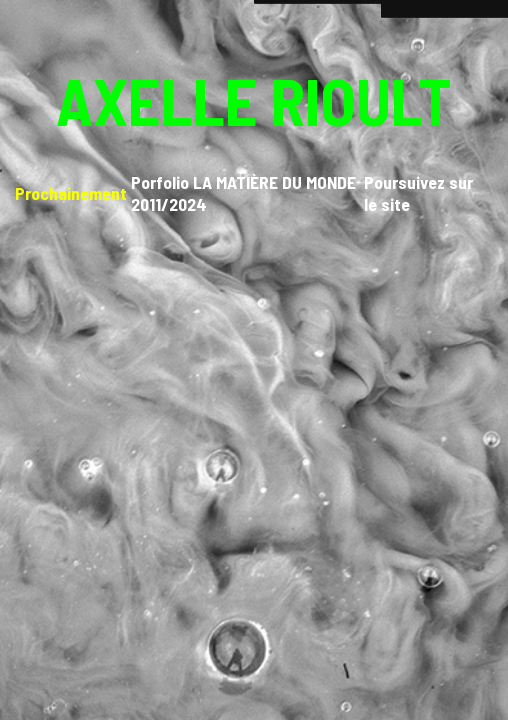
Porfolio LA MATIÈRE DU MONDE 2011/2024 (243, 193)
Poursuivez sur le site (418, 193)
